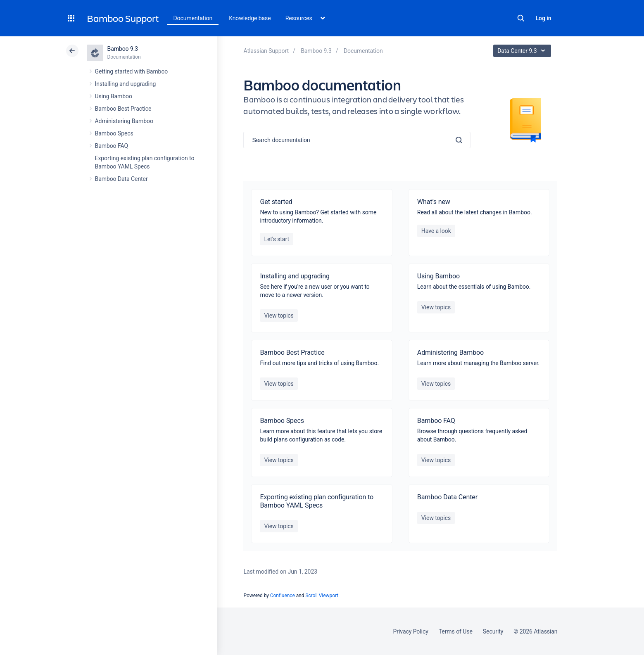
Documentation (193, 18)
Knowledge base (250, 18)
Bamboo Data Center (121, 179)
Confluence (283, 596)
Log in (544, 18)
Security (493, 631)
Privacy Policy (411, 631)
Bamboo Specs (114, 133)
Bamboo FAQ (112, 146)
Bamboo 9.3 (123, 49)
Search (521, 18)
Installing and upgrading (126, 84)
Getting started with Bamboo (132, 71)
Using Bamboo (114, 96)
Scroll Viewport (322, 596)
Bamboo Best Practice (123, 109)
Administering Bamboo (124, 121)
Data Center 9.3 (523, 51)
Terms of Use (456, 631)
